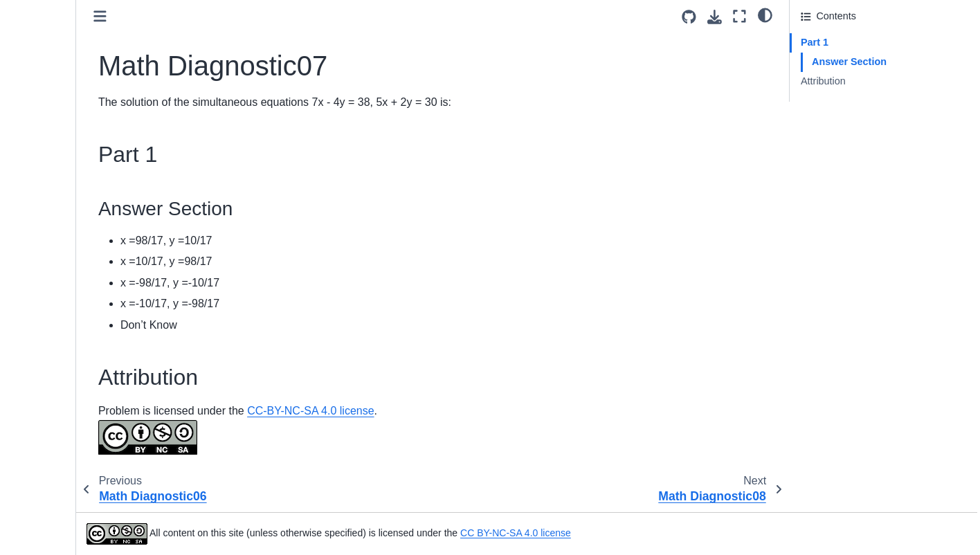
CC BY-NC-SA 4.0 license (637, 533)
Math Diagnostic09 (62, 179)
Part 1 (815, 42)
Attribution (823, 81)
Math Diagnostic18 (62, 377)
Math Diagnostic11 (62, 223)
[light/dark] (765, 15)
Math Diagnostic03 (62, 47)
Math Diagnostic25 (62, 531)
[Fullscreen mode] (739, 16)
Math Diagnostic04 (62, 69)
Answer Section (849, 62)
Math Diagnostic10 (62, 201)
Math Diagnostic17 (62, 355)
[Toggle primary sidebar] (222, 16)
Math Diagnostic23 (62, 487)
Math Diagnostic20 (62, 421)
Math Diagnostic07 (65, 135)
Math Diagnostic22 (62, 465)
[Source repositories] (689, 17)
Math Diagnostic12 (62, 245)
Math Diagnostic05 (62, 91)
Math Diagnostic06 (62, 113)
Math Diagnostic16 (62, 333)
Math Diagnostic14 (62, 289)
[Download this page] (715, 17)
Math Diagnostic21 (62, 443)
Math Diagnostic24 (62, 509)
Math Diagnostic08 (62, 157)
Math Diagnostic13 (62, 267)
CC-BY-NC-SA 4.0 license (432, 411)
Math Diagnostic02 (62, 25)
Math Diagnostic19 (62, 399)
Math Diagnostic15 (62, 311)
